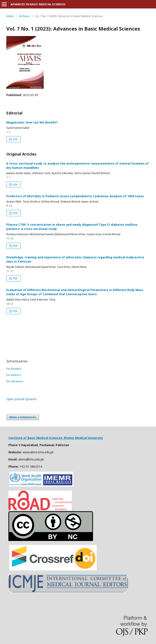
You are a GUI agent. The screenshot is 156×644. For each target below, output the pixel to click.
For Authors (14, 375)
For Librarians (15, 381)
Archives (24, 16)
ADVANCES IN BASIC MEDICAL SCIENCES (38, 4)
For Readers (14, 369)
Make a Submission (23, 417)
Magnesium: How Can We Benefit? (32, 122)
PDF (15, 139)
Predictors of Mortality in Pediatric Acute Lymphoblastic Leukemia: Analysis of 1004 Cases (75, 196)
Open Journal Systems (21, 399)
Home (10, 16)
